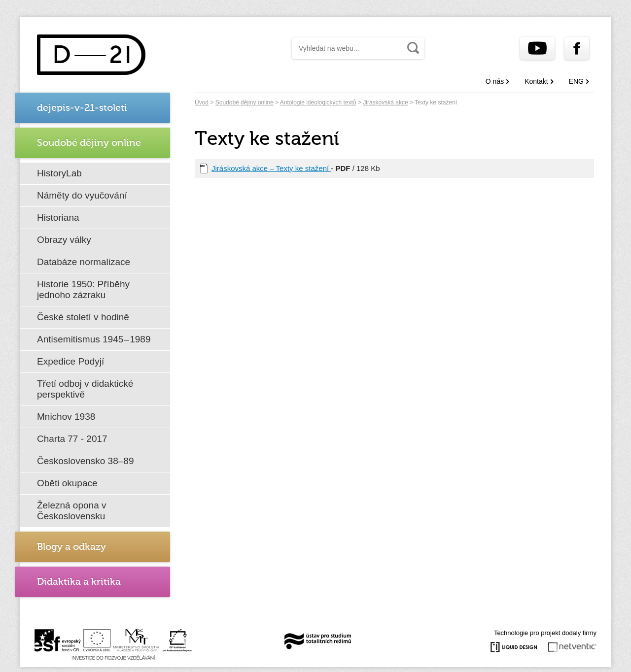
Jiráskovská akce (385, 102)
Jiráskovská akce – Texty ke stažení (271, 168)
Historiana (58, 218)
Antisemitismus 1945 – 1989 (94, 339)
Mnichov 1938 (66, 417)
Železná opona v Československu (72, 511)
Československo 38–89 (85, 461)
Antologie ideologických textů (318, 102)
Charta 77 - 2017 (72, 439)
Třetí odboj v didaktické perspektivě (85, 389)
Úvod (202, 102)
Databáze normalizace (84, 262)
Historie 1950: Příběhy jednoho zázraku (83, 289)
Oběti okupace (67, 483)
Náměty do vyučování (82, 195)
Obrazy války (64, 240)
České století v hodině (83, 317)
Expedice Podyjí (70, 361)
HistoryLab (59, 173)
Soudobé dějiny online (245, 102)
